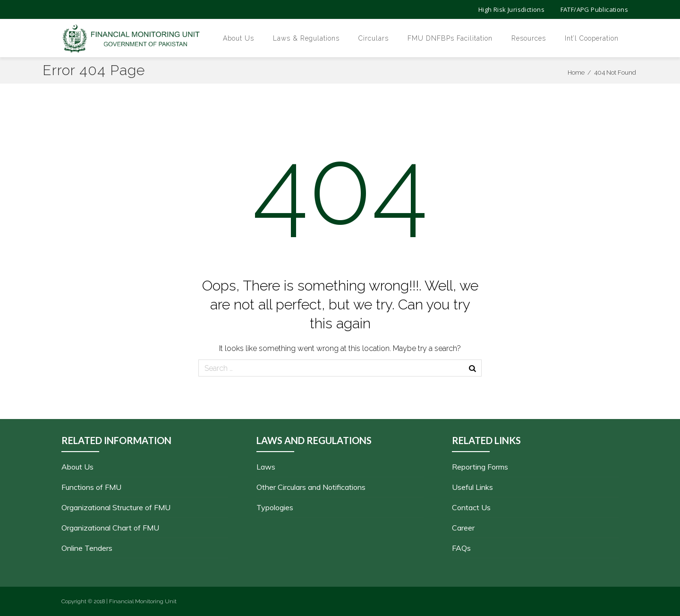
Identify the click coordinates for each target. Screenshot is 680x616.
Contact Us (471, 507)
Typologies (275, 507)
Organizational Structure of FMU (116, 507)
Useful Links (472, 487)
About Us (77, 467)
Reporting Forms (480, 467)
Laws (266, 467)
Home (576, 73)
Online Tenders (87, 548)
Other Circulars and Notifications (311, 487)
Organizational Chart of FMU (110, 528)
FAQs (461, 548)
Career (463, 528)
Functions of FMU (91, 487)
